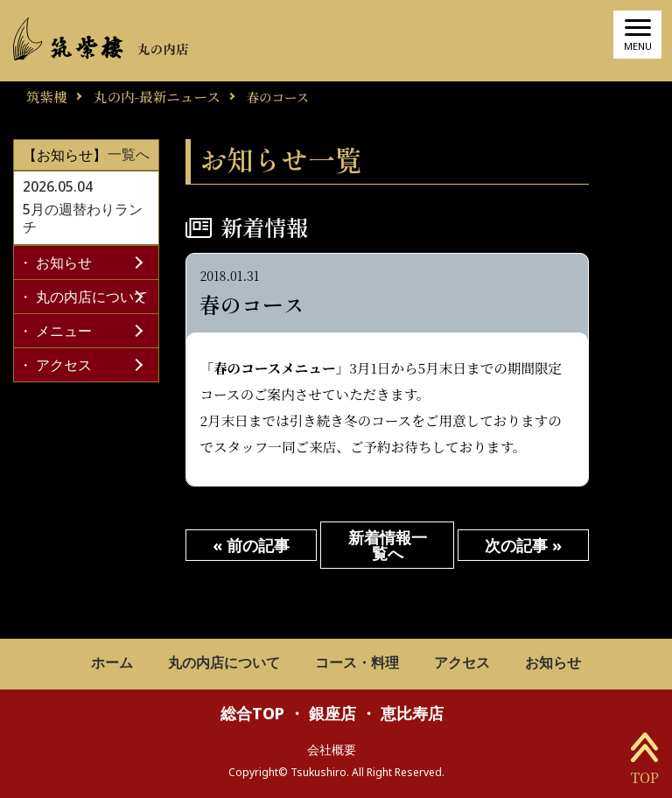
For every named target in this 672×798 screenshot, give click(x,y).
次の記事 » (523, 545)
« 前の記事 (251, 545)
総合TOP (252, 713)
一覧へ (129, 155)
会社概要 (332, 749)
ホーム (112, 663)
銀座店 (332, 713)
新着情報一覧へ (388, 545)
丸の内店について (92, 297)
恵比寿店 (412, 713)
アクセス (64, 365)
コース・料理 (357, 663)
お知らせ (64, 262)
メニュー (64, 331)
